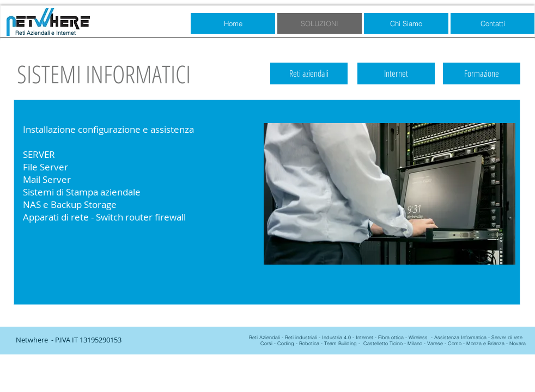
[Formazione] (482, 73)
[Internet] (396, 73)
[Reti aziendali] (309, 73)
